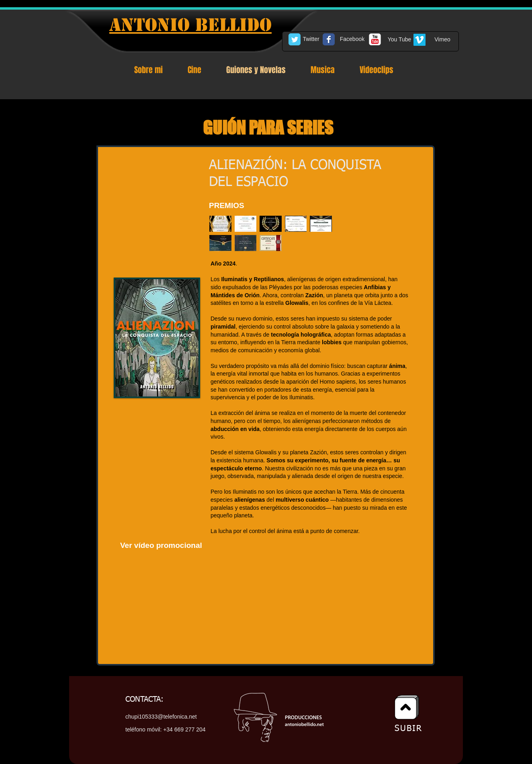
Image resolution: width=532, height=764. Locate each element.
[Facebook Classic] (329, 39)
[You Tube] (399, 40)
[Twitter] (311, 39)
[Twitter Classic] (295, 39)
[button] (220, 224)
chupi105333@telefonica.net (161, 717)
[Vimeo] (442, 40)
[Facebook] (352, 39)
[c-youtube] (375, 39)
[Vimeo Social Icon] (419, 40)
